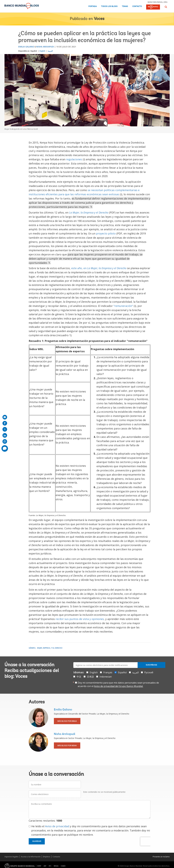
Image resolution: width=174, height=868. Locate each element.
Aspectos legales (11, 857)
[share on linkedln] (5, 435)
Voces (99, 19)
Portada (93, 6)
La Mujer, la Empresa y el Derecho (89, 212)
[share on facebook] (5, 423)
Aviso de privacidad (57, 826)
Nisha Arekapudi (45, 47)
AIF (45, 866)
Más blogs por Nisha (67, 745)
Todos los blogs (109, 6)
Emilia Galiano (26, 47)
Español (34, 51)
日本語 (90, 677)
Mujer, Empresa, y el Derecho (50, 648)
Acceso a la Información (31, 857)
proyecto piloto (106, 233)
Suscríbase (151, 665)
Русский (149, 672)
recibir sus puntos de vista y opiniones (80, 619)
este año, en (99, 268)
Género (32, 648)
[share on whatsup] (5, 441)
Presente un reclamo (161, 857)
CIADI (63, 866)
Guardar (37, 841)
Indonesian (106, 677)
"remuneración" (123, 306)
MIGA (56, 866)
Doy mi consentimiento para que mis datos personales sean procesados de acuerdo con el (118, 684)
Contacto (137, 6)
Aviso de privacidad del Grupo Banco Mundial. (119, 686)
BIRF (39, 866)
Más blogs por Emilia (67, 721)
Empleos (47, 857)
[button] (166, 7)
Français (108, 672)
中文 (79, 677)
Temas (125, 6)
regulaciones (74, 159)
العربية (50, 51)
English (42, 51)
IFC (50, 866)
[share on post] (5, 429)
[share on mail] (5, 417)
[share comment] (5, 448)
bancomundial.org (158, 2)
